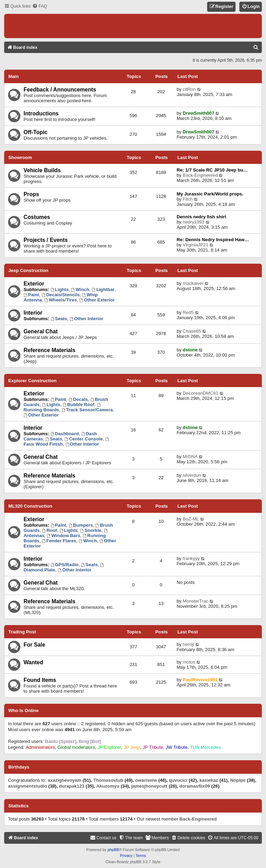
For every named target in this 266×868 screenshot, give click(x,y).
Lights (60, 290)
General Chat (41, 331)
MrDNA (190, 457)
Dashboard (65, 434)
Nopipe (238, 780)
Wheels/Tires (61, 300)
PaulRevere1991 (200, 680)
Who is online (24, 711)
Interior (33, 313)
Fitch (188, 199)
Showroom (20, 157)
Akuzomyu (108, 786)
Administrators (40, 747)
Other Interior (86, 319)
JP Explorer (109, 747)
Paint (31, 295)
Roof (50, 530)
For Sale (34, 645)
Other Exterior (97, 300)
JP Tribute (153, 747)
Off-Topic (36, 132)
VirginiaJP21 (196, 245)
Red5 (188, 312)
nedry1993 (194, 222)
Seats (59, 319)
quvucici (178, 780)
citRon (189, 89)
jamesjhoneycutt (149, 786)
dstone (190, 350)
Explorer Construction (32, 381)
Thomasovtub (108, 780)
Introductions (41, 113)
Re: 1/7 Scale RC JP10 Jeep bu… (212, 170)
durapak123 (72, 786)
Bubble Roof (78, 405)
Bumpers (81, 525)
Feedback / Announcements (60, 90)
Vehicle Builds (42, 170)
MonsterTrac (196, 601)
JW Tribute (176, 747)
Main (14, 76)
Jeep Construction (28, 270)
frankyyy (191, 558)
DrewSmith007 (199, 113)
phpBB (113, 850)
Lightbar (103, 290)
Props (31, 194)
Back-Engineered (200, 175)
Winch (80, 290)
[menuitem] (39, 6)
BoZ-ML (191, 519)
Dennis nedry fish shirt (201, 217)
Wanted (33, 662)
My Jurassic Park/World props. (210, 194)
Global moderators (76, 747)
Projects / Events (46, 240)
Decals (78, 399)
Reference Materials (50, 350)
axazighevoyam (64, 780)
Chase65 (192, 331)
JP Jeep (132, 747)
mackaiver (193, 283)
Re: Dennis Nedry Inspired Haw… (213, 240)
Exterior (34, 284)
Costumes (37, 217)
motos (189, 662)
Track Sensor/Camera (87, 410)
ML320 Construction (30, 506)
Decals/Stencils (61, 295)
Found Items (40, 680)
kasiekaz (209, 780)
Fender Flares (59, 541)
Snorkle (91, 530)
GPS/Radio (65, 565)
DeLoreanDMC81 (201, 393)
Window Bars (63, 536)
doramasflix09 (195, 786)
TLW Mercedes (205, 747)
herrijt (189, 644)
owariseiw (146, 780)
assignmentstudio (28, 786)
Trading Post (22, 632)
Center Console (83, 439)
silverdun (192, 475)
